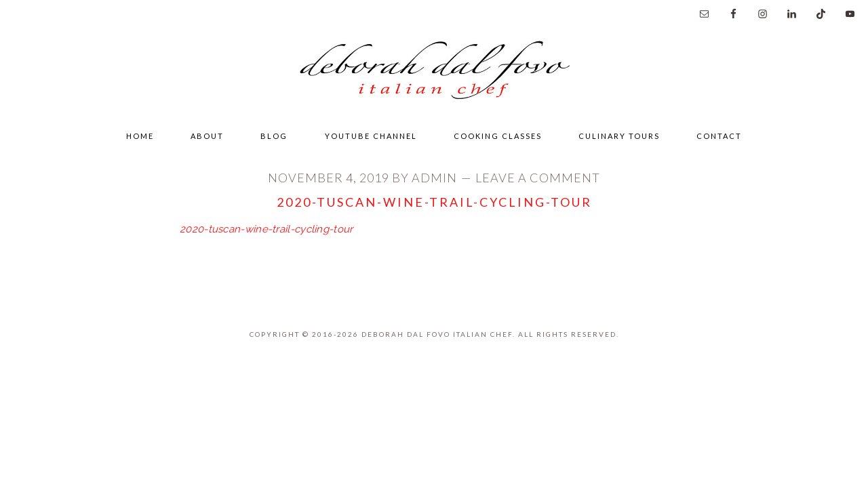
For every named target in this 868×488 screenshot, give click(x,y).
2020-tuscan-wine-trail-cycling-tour (267, 229)
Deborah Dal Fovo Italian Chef (434, 74)
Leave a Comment (538, 178)
